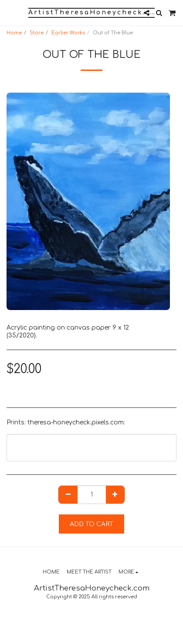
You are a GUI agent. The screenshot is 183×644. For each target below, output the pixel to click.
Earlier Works (68, 33)
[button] (10, 12)
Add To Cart (91, 524)
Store (37, 33)
